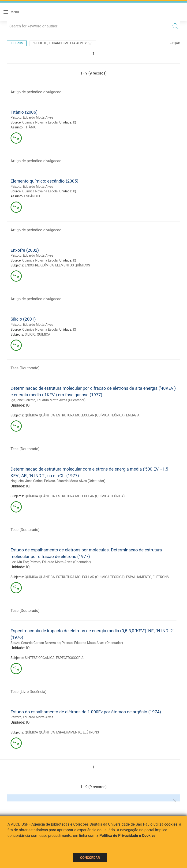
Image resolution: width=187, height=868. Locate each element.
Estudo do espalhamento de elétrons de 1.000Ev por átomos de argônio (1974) (86, 712)
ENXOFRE (32, 265)
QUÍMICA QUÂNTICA (40, 415)
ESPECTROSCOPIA (70, 658)
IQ (74, 122)
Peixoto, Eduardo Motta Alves (32, 117)
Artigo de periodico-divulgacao (36, 92)
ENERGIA (133, 415)
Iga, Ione (17, 400)
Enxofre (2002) (25, 250)
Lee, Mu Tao (19, 562)
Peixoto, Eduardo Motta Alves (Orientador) (55, 400)
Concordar (90, 858)
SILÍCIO (30, 334)
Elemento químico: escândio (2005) (44, 181)
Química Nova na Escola (40, 122)
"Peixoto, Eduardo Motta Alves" (63, 44)
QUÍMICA (47, 265)
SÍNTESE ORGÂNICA (40, 658)
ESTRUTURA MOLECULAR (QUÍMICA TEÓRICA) (90, 415)
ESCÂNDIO (32, 196)
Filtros (17, 43)
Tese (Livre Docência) (28, 692)
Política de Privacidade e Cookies (127, 836)
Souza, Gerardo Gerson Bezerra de (35, 643)
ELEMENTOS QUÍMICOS (73, 265)
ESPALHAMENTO (139, 577)
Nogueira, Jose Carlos (27, 481)
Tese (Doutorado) (25, 368)
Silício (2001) (23, 319)
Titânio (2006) (24, 112)
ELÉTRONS (161, 577)
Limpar (175, 43)
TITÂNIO (30, 127)
